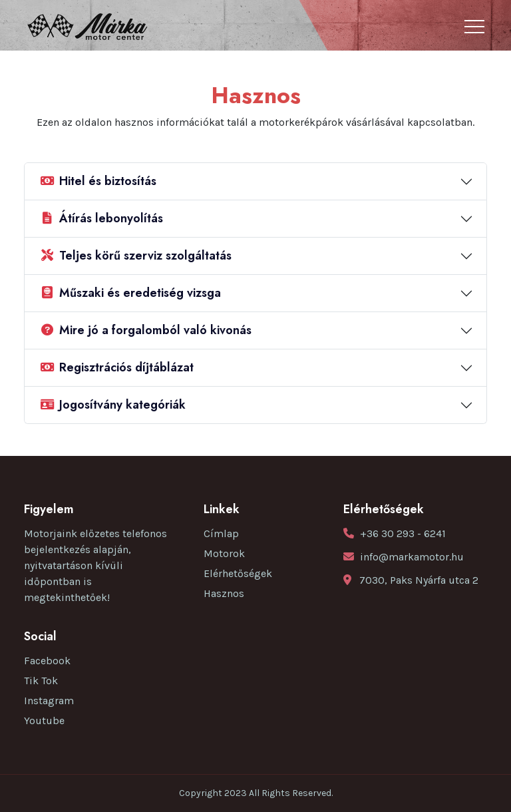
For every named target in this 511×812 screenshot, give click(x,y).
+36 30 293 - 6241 (403, 533)
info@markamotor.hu (412, 557)
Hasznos (224, 593)
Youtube (44, 720)
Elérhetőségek (238, 573)
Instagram (49, 701)
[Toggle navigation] (474, 27)
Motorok (224, 553)
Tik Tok (41, 681)
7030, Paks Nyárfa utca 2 (419, 580)
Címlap (221, 533)
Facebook (47, 661)
